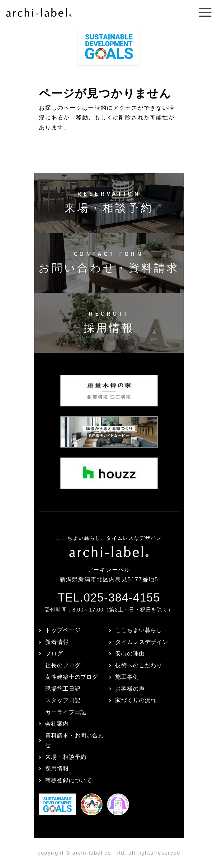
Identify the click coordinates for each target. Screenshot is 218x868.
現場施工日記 (63, 689)
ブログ (54, 654)
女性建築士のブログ (72, 677)
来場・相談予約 (66, 757)
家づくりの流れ (136, 700)
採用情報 (57, 769)
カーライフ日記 (66, 712)
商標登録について (69, 780)
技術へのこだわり (139, 665)
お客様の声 (130, 689)
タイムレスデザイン (142, 642)
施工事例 (127, 677)
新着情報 (57, 642)
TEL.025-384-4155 (109, 598)
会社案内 (57, 724)
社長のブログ (63, 665)
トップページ (63, 630)
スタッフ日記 (63, 700)
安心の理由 (130, 654)
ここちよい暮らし (139, 630)
